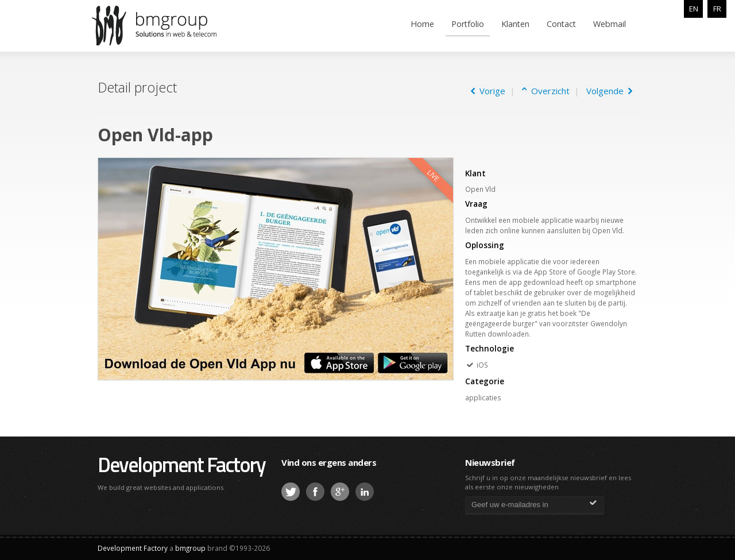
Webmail (610, 24)
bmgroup (172, 25)
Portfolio (468, 24)
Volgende (609, 91)
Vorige (488, 91)
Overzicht (548, 91)
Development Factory (181, 464)
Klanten (515, 24)
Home (422, 24)
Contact (561, 24)
